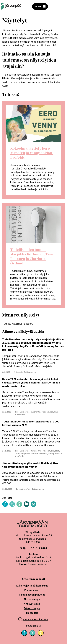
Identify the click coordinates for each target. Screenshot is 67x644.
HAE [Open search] (62, 6)
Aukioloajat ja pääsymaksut (32, 586)
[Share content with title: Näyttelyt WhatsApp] (20, 506)
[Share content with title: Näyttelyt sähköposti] (34, 506)
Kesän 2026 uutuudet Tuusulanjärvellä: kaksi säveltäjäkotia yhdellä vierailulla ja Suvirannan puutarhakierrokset (31, 383)
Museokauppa (32, 599)
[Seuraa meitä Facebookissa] (24, 635)
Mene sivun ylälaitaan (35, 619)
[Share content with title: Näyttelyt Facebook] (6, 506)
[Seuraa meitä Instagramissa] (41, 635)
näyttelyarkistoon (22, 324)
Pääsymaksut (32, 590)
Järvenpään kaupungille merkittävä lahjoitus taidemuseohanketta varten (30, 465)
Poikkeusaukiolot (38, 564)
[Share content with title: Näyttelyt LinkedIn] (27, 506)
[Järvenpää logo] (32, 526)
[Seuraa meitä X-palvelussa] (32, 635)
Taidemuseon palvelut (32, 595)
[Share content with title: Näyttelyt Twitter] (13, 506)
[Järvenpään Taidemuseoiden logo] (11, 6)
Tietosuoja (32, 613)
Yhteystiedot (32, 604)
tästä (5, 86)
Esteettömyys (32, 608)
